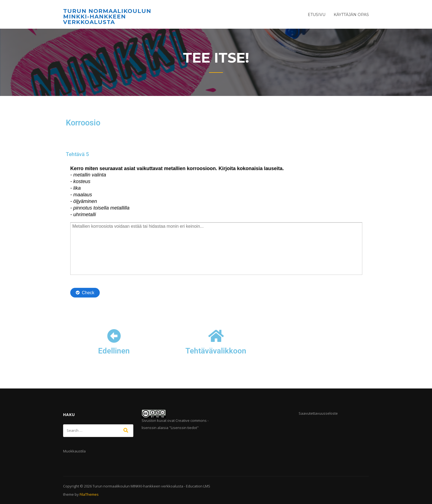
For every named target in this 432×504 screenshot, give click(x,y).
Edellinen (114, 351)
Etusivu (317, 15)
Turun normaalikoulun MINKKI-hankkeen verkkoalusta (107, 17)
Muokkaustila (74, 451)
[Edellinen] (114, 336)
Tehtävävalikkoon (216, 351)
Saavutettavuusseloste (318, 413)
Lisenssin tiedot (184, 428)
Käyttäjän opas (351, 15)
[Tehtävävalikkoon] (216, 336)
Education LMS (198, 486)
